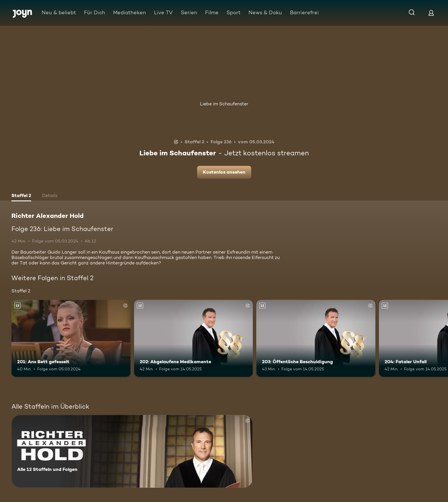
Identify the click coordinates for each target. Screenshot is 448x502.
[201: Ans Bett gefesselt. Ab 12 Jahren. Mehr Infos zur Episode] (71, 339)
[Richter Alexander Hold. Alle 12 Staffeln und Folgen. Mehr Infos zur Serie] (132, 451)
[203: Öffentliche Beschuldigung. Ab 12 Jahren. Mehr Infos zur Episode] (316, 339)
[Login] (431, 13)
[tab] (21, 196)
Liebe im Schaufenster (224, 104)
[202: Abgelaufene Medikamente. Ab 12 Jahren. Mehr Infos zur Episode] (194, 339)
